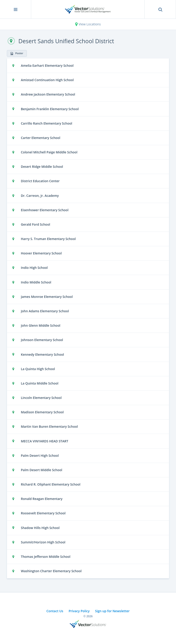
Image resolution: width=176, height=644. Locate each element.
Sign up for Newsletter (112, 611)
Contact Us (55, 611)
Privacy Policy (79, 611)
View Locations (88, 24)
